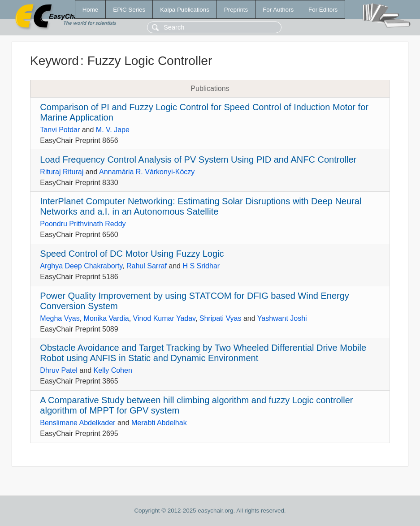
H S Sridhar (201, 266)
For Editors (323, 10)
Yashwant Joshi (282, 318)
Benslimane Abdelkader (78, 423)
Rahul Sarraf (147, 266)
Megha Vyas (60, 318)
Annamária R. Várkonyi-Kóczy (147, 172)
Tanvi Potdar (60, 130)
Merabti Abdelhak (159, 423)
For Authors (278, 10)
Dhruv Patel (59, 370)
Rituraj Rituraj (62, 172)
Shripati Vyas (221, 318)
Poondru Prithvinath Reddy (83, 224)
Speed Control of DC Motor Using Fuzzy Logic (132, 254)
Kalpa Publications (185, 10)
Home (91, 10)
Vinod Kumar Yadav (164, 318)
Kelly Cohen (113, 370)
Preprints (236, 10)
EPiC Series (129, 10)
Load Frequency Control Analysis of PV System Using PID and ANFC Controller (198, 160)
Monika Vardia (106, 318)
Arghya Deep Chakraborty (81, 266)
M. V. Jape (113, 130)
